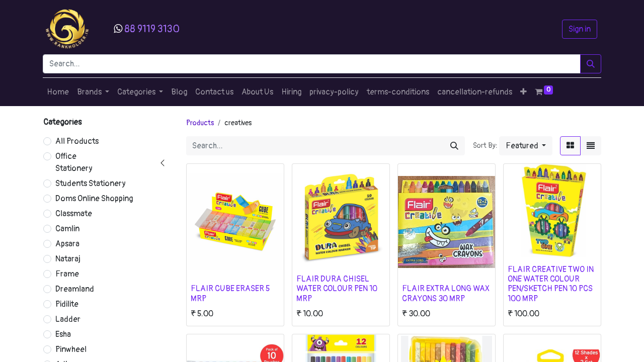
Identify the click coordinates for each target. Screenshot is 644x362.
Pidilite (67, 304)
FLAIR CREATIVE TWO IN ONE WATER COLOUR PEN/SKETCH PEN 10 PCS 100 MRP (551, 284)
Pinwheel (71, 349)
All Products (77, 141)
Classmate (74, 214)
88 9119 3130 (152, 29)
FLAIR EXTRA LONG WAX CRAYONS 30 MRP (446, 293)
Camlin (67, 229)
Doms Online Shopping (94, 199)
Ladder (68, 319)
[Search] (591, 64)
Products (200, 123)
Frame (67, 274)
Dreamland (75, 289)
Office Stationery (74, 162)
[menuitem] (58, 92)
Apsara (67, 244)
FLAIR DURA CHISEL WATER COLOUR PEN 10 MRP (337, 289)
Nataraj (68, 259)
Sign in (580, 29)
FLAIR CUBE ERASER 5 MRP (230, 293)
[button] (524, 92)
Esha (63, 334)
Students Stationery (91, 184)
